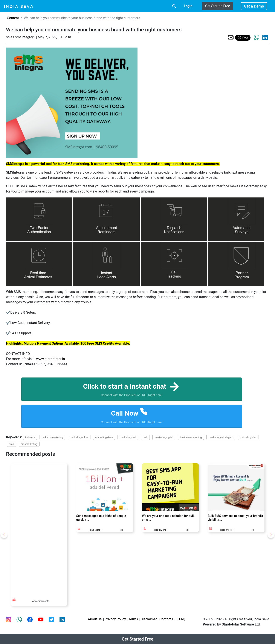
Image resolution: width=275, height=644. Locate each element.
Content (13, 18)
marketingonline (79, 437)
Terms (133, 619)
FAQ (182, 619)
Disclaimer (149, 619)
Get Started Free (218, 6)
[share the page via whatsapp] (257, 37)
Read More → (96, 530)
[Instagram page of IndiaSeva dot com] (11, 622)
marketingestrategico (221, 437)
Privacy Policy (115, 619)
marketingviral (128, 437)
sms (11, 444)
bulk (145, 437)
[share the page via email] (231, 37)
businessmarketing (191, 437)
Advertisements (41, 601)
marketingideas (104, 437)
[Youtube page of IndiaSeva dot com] (43, 622)
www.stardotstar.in (50, 359)
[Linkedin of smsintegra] (65, 622)
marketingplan (248, 437)
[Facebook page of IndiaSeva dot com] (33, 622)
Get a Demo (254, 6)
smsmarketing (29, 444)
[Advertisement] (39, 528)
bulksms (30, 437)
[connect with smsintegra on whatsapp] (22, 622)
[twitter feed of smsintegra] (54, 622)
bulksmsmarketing (52, 437)
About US (95, 619)
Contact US (168, 619)
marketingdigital (164, 437)
